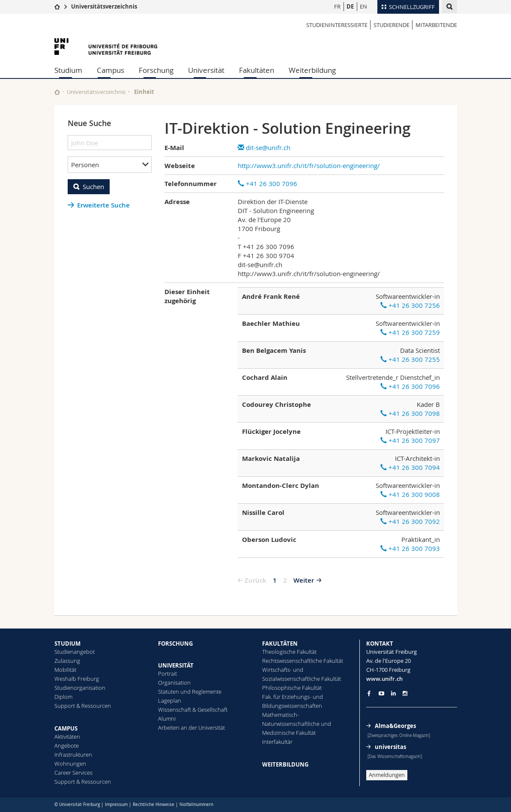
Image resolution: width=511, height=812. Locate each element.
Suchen (93, 186)
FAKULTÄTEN (280, 644)
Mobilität (65, 670)
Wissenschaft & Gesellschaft (193, 710)
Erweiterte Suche (103, 205)
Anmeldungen (387, 775)
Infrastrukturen (73, 755)
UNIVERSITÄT (176, 665)
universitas (390, 747)
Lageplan (170, 701)
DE (350, 6)
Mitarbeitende (436, 25)
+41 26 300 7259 (410, 332)
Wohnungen (70, 764)
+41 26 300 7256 (410, 305)
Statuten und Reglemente (190, 692)
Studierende (391, 25)
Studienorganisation (80, 688)
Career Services (73, 773)
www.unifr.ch (384, 679)
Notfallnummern (196, 804)
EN (363, 6)
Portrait (167, 674)
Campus (111, 70)
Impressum (116, 804)
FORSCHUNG (175, 644)
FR (337, 6)
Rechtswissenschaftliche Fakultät (303, 661)
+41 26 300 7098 (410, 413)
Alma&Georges (395, 726)
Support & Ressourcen (83, 706)
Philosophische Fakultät (292, 688)
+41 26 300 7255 (410, 359)
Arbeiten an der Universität (191, 728)
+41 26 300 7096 (267, 183)
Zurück (255, 580)
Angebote (67, 746)
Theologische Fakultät (289, 652)
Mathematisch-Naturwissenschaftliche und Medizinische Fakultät (297, 724)
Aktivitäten (67, 737)
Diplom (63, 697)
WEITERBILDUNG (285, 764)
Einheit (144, 92)
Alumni (167, 719)
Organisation (174, 683)
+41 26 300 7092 (410, 521)
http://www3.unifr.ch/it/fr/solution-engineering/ (309, 165)
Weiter (304, 580)
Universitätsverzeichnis (104, 6)
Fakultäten (257, 70)
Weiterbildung (312, 70)
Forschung (156, 70)
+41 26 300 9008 (410, 494)
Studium (68, 70)
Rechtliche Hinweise (154, 804)
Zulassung (67, 661)
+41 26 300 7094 (410, 467)
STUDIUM (67, 644)
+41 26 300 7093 (410, 548)
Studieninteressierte (337, 25)
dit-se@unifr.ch (264, 147)
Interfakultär (277, 742)
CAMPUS (66, 728)
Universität (206, 70)
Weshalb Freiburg (77, 679)
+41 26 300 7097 (410, 440)
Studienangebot (75, 652)
